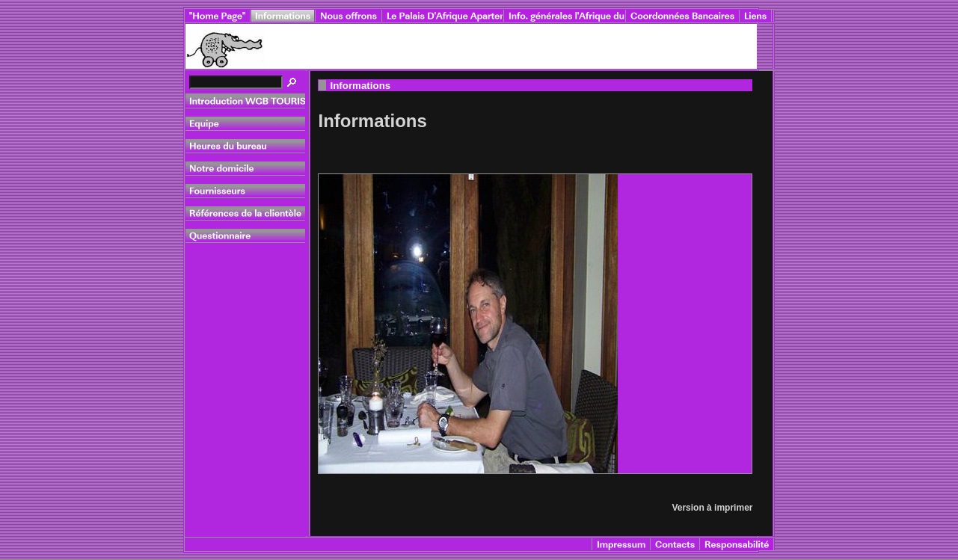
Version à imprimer (712, 508)
